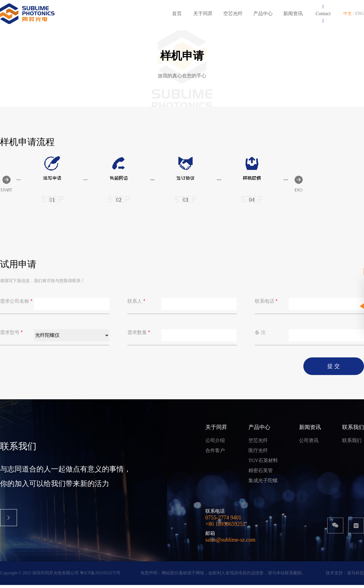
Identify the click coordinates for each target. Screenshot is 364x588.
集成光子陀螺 (263, 483)
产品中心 (259, 430)
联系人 (136, 304)
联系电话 (266, 304)
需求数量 (139, 335)
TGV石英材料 (263, 463)
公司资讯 (309, 443)
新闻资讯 (310, 430)
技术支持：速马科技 (345, 576)
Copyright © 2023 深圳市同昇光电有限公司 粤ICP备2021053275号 (60, 576)
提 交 (334, 369)
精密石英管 (261, 473)
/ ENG (359, 14)
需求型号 (11, 335)
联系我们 (353, 430)
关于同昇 (216, 430)
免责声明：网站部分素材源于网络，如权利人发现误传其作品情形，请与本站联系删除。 (223, 576)
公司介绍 (215, 443)
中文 (348, 14)
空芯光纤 (258, 443)
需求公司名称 (16, 304)
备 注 (260, 335)
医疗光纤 (258, 453)
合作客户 (215, 453)
